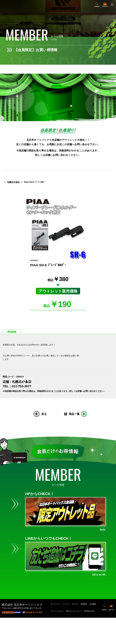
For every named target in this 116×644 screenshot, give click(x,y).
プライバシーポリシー (57, 637)
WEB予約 (105, 7)
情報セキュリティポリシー (74, 637)
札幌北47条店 (13, 209)
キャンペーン (55, 630)
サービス (75, 630)
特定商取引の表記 (89, 637)
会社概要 (93, 630)
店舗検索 (97, 7)
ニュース (66, 630)
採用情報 (84, 630)
